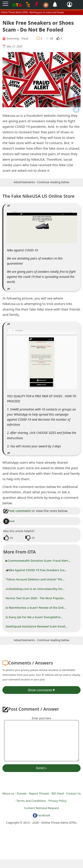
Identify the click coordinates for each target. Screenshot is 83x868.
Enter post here (41, 718)
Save (9, 521)
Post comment (17, 511)
